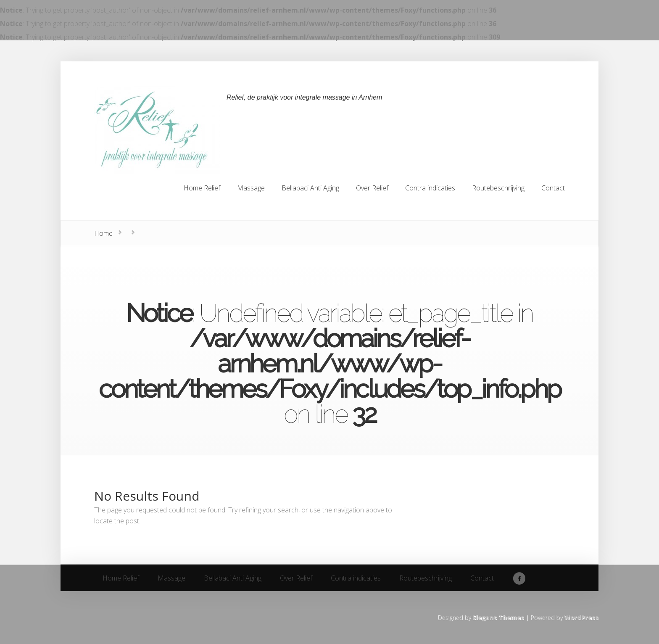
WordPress (581, 617)
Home (103, 233)
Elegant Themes (498, 617)
